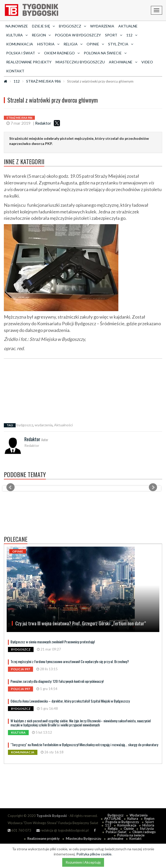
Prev (11, 487)
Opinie (129, 828)
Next (153, 487)
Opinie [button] (95, 44)
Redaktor (43, 123)
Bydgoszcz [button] (72, 26)
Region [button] (41, 35)
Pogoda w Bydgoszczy (78, 35)
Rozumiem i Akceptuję (83, 862)
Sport (149, 822)
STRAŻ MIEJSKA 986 (43, 81)
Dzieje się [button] (43, 26)
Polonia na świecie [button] (105, 53)
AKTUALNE (128, 26)
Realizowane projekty (29, 62)
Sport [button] (114, 35)
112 (17, 81)
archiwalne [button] (123, 62)
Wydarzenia (102, 26)
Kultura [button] (17, 35)
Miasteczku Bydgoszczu (80, 62)
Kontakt (15, 71)
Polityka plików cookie (94, 854)
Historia (148, 825)
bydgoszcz (25, 425)
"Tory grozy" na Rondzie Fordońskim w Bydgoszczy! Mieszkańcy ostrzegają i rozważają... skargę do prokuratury (84, 744)
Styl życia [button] (121, 44)
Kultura (133, 818)
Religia (113, 828)
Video (147, 62)
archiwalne (115, 839)
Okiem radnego (144, 832)
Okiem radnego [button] (62, 53)
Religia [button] (73, 44)
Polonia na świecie (131, 835)
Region (149, 818)
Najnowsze (17, 26)
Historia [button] (48, 44)
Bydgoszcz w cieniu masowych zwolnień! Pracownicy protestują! (53, 642)
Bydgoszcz (116, 815)
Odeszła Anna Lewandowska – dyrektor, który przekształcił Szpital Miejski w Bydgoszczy (70, 701)
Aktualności (63, 425)
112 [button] (132, 35)
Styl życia (147, 828)
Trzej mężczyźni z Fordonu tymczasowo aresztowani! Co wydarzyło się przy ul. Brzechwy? (70, 661)
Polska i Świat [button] (23, 53)
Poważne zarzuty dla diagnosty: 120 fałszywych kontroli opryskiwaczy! (57, 681)
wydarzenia (44, 425)
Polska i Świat (116, 832)
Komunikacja (20, 44)
